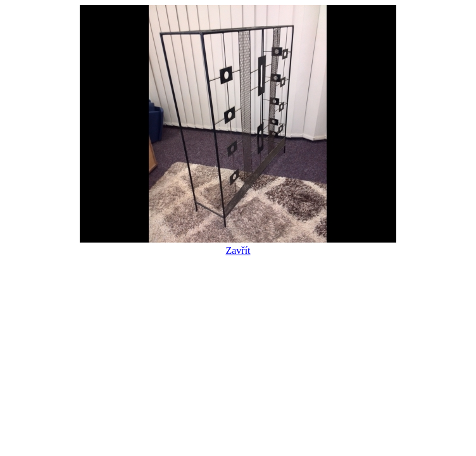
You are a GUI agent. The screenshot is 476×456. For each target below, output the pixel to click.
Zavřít (238, 245)
